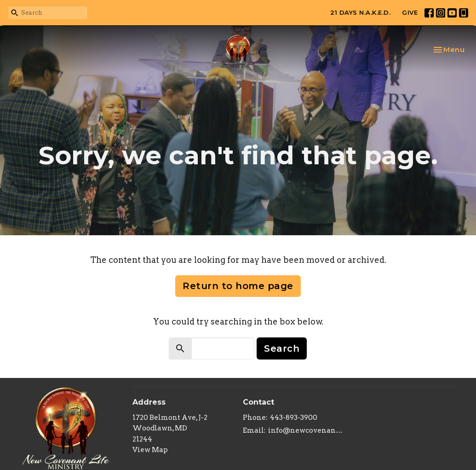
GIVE (410, 12)
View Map (150, 450)
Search (282, 348)
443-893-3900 (294, 418)
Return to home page (238, 286)
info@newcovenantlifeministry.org (306, 430)
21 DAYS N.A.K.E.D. (360, 12)
